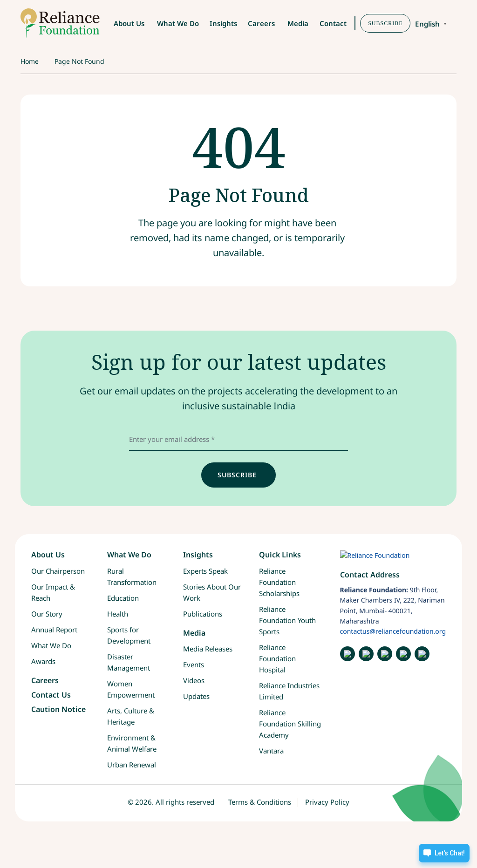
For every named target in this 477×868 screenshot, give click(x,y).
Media (298, 23)
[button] (459, 24)
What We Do (178, 23)
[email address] (239, 439)
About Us (129, 23)
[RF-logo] (60, 23)
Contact (333, 23)
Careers (261, 23)
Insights (223, 23)
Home (30, 61)
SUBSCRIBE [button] (385, 23)
